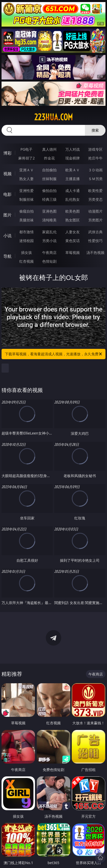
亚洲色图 (49, 211)
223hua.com (53, 117)
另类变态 (95, 199)
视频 (7, 174)
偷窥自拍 (26, 211)
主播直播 (73, 179)
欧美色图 (73, 211)
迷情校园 (26, 241)
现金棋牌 (73, 158)
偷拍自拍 (49, 191)
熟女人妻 (26, 179)
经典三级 (49, 199)
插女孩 (26, 252)
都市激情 (26, 232)
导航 (7, 256)
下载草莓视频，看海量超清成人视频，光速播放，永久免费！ (54, 354)
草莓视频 (73, 252)
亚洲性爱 (26, 191)
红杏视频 (26, 261)
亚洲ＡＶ (26, 170)
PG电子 (27, 149)
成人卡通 (73, 191)
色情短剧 (49, 261)
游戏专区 (95, 149)
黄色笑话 (73, 241)
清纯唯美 (49, 220)
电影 (7, 194)
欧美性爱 (95, 191)
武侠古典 (95, 232)
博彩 (7, 153)
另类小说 (49, 241)
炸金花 (49, 158)
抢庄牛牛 (95, 158)
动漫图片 (95, 211)
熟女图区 (73, 220)
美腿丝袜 (26, 220)
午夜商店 (49, 252)
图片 (7, 215)
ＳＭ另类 (95, 179)
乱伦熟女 (73, 199)
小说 (7, 236)
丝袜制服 (49, 179)
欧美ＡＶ (73, 170)
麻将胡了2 (26, 158)
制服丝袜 (26, 199)
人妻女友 (73, 232)
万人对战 (73, 149)
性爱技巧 (95, 241)
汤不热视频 (95, 252)
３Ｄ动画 (95, 170)
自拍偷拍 (49, 170)
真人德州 (49, 149)
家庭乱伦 (49, 232)
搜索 (95, 130)
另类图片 (95, 220)
